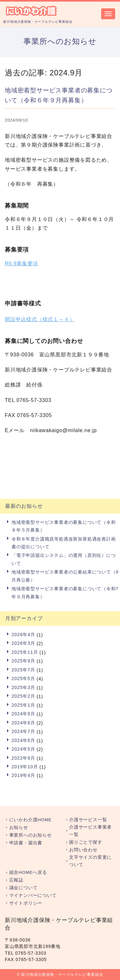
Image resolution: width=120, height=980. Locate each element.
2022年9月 (23, 758)
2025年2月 (23, 696)
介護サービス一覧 (88, 820)
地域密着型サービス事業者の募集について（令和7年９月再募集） (65, 592)
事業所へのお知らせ (31, 835)
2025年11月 (25, 652)
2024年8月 (23, 723)
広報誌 (16, 880)
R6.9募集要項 (21, 264)
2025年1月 (23, 705)
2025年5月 (23, 678)
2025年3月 (23, 687)
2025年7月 (23, 670)
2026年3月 (23, 643)
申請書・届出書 (26, 843)
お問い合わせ (83, 850)
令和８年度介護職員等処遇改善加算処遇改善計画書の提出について (64, 543)
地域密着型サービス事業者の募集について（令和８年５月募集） (64, 526)
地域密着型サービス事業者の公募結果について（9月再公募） (65, 576)
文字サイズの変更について (90, 861)
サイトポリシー (26, 903)
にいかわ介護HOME (31, 820)
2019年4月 (23, 775)
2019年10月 (25, 767)
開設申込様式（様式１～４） (40, 319)
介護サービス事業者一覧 (90, 831)
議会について (24, 888)
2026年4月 (23, 635)
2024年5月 (23, 749)
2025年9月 (23, 661)
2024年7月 (23, 731)
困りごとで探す (86, 842)
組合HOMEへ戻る (28, 872)
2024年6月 (23, 740)
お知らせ (19, 827)
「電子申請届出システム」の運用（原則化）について (64, 559)
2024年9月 (23, 714)
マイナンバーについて (33, 895)
